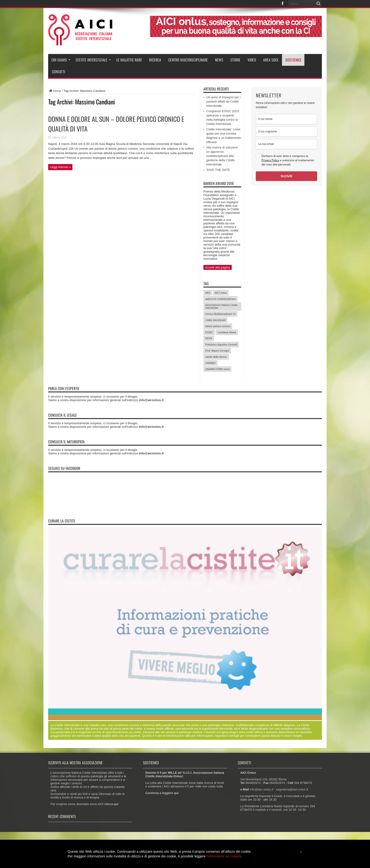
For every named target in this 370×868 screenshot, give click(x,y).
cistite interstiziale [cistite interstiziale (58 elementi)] (215, 320)
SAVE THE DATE (218, 170)
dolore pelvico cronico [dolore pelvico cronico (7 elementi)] (218, 326)
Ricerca (155, 60)
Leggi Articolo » (60, 167)
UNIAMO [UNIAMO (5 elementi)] (210, 363)
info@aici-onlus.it (262, 789)
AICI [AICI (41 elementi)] (208, 293)
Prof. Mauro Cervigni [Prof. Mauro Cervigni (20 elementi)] (217, 351)
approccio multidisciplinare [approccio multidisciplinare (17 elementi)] (221, 299)
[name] (286, 119)
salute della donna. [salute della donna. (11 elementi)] (216, 357)
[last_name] (286, 132)
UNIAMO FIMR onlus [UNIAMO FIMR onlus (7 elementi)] (217, 369)
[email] (286, 144)
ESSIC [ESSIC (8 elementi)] (209, 332)
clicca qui (111, 804)
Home (55, 91)
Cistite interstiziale (93, 60)
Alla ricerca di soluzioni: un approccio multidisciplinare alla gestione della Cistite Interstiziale (222, 156)
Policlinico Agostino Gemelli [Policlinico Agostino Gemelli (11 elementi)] (221, 345)
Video (252, 60)
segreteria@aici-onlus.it (292, 789)
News (219, 60)
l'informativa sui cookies (224, 856)
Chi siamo (61, 60)
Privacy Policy (270, 160)
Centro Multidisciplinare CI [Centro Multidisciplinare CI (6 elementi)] (220, 314)
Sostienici (293, 60)
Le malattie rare (129, 60)
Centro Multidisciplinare (188, 60)
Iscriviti (286, 176)
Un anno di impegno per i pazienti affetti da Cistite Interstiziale (223, 101)
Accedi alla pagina (218, 267)
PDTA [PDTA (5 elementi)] (209, 338)
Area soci (271, 60)
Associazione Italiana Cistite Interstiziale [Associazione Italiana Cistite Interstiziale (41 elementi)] (221, 306)
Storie (235, 60)
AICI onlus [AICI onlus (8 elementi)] (221, 293)
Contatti (59, 72)
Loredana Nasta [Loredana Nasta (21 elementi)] (227, 332)
